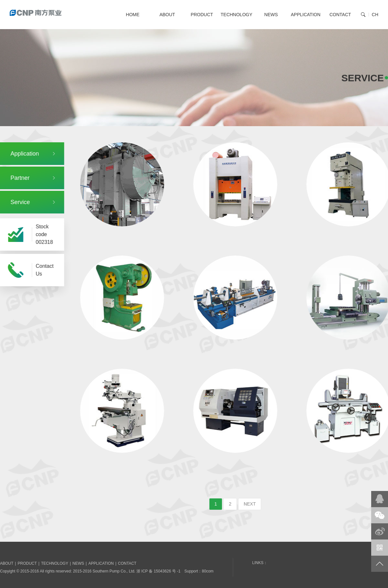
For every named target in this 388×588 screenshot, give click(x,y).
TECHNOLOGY (236, 15)
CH (375, 15)
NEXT (258, 504)
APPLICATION (306, 15)
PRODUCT (202, 15)
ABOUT (167, 15)
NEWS (271, 15)
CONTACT (340, 15)
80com (208, 571)
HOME (133, 15)
